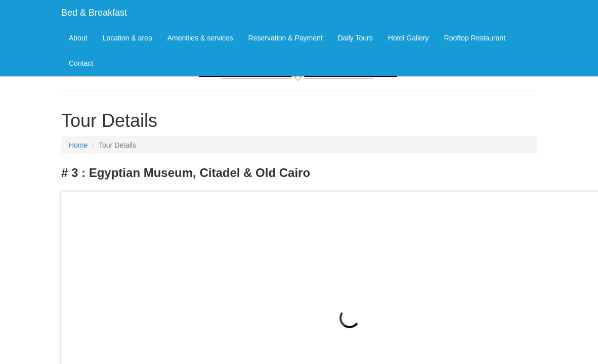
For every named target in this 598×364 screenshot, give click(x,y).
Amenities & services (200, 38)
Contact (81, 63)
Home (78, 145)
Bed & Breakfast (94, 13)
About (78, 38)
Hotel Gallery (409, 38)
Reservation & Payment (286, 38)
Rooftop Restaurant (475, 38)
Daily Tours (355, 38)
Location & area (127, 38)
